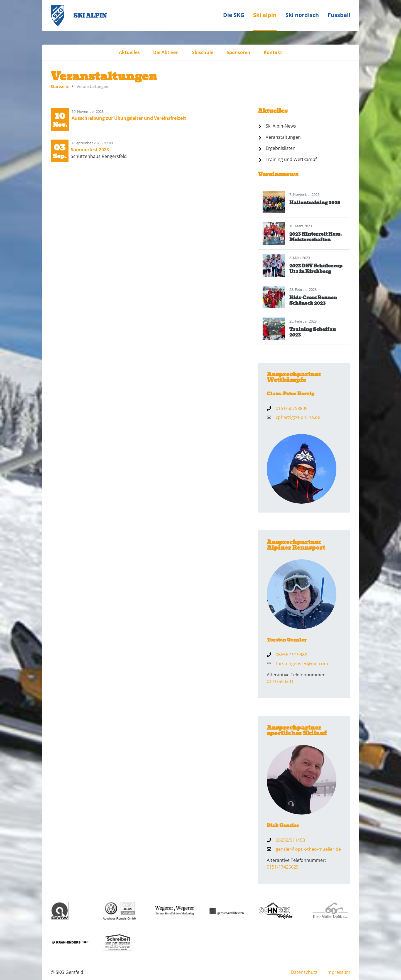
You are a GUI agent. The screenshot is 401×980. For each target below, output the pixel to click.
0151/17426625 (283, 867)
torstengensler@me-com (302, 664)
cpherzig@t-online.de (298, 417)
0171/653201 (280, 681)
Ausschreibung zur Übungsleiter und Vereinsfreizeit (129, 118)
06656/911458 (290, 840)
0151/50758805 (292, 408)
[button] (129, 53)
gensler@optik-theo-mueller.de (308, 849)
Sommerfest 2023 (90, 150)
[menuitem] (234, 16)
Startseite (60, 86)
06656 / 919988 (291, 655)
